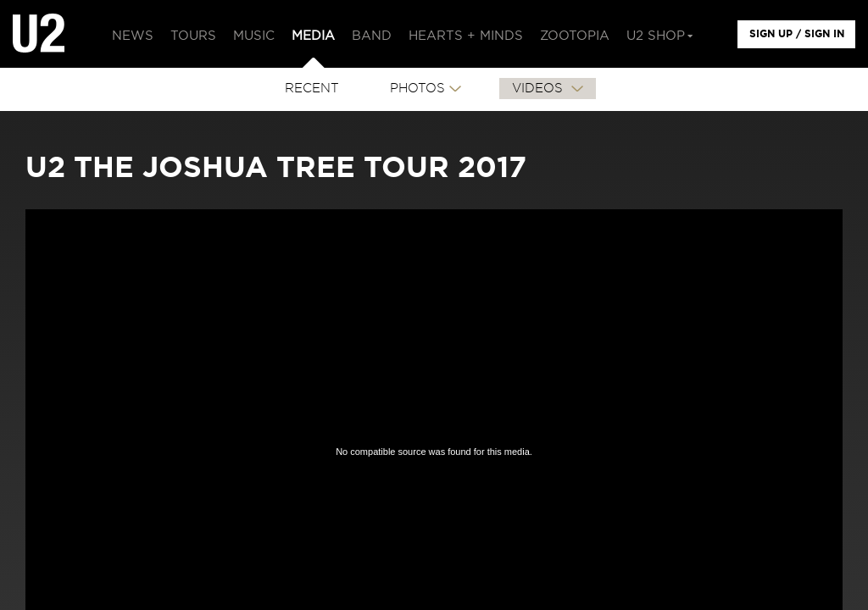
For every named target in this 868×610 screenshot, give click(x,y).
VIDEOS (540, 89)
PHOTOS (417, 89)
